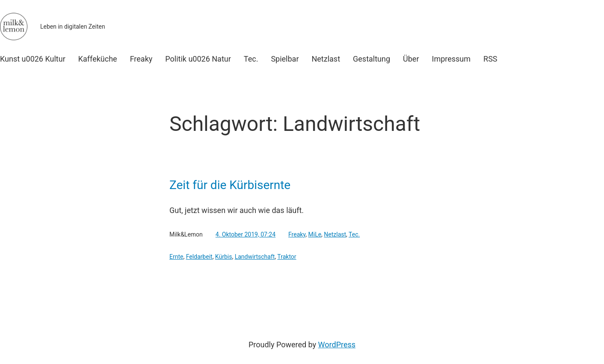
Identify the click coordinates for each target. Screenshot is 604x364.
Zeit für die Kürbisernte (230, 185)
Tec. (354, 234)
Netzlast (335, 234)
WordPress (337, 345)
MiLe (315, 234)
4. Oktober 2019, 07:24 (246, 234)
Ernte (176, 257)
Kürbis (224, 257)
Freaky (297, 234)
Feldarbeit (199, 257)
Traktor (287, 257)
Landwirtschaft (255, 257)
